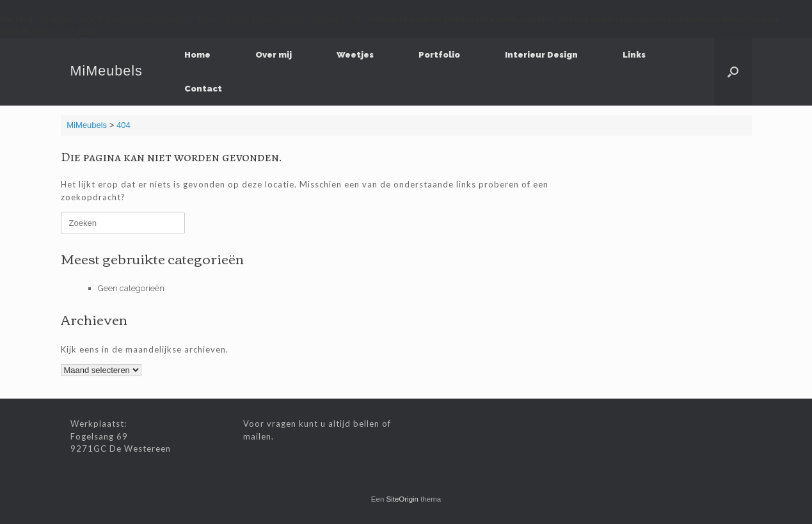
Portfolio (439, 55)
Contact (203, 89)
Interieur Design (541, 55)
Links (634, 55)
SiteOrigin (403, 499)
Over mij (274, 55)
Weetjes (355, 55)
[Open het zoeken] (733, 72)
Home (197, 55)
